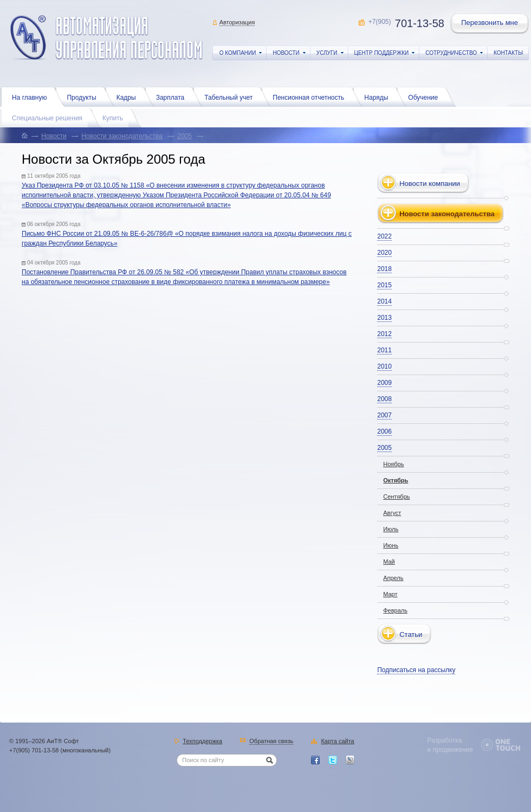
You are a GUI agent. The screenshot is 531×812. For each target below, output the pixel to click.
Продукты (84, 96)
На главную (32, 96)
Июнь (391, 545)
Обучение (426, 96)
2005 (184, 136)
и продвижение (450, 750)
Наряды (379, 96)
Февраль (395, 610)
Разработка (445, 740)
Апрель (393, 578)
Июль (391, 529)
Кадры (129, 96)
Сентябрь (396, 497)
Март (390, 594)
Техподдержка (202, 742)
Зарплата (173, 96)
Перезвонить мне (490, 24)
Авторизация (237, 22)
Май (389, 562)
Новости (54, 136)
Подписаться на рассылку (416, 670)
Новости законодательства (122, 136)
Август (392, 513)
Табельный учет (231, 96)
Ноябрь (393, 464)
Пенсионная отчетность (311, 96)
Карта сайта (337, 742)
